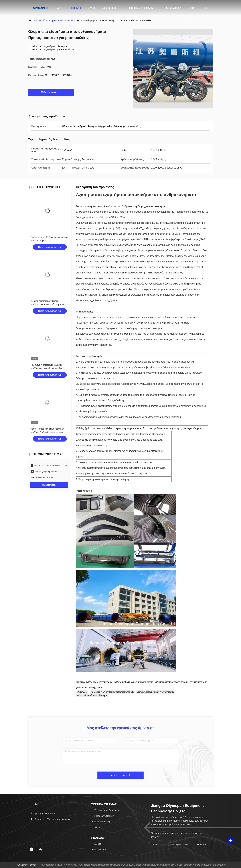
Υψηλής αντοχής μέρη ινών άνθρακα (155, 692)
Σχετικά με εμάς (109, 9)
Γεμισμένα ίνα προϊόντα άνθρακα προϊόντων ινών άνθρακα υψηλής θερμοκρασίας (46, 368)
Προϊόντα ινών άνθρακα (62, 20)
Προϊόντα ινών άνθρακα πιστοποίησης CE (112, 692)
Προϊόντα (75, 8)
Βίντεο (92, 8)
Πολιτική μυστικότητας (26, 865)
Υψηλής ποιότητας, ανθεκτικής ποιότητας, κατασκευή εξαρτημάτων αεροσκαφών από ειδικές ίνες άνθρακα (49, 304)
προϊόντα (44, 20)
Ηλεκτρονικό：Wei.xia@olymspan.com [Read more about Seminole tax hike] (50, 819)
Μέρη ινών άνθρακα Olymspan (92, 695)
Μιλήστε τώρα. (51, 92)
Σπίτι (60, 8)
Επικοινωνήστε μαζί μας (142, 9)
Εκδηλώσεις (173, 8)
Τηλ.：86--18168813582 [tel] (44, 813)
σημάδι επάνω (203, 845)
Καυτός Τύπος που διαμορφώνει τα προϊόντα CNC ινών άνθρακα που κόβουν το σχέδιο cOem (47, 432)
